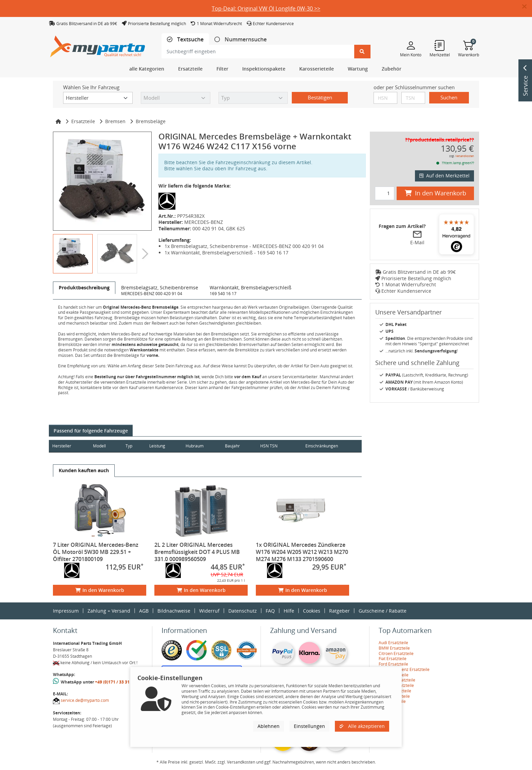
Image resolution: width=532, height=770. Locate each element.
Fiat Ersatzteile (393, 659)
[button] (527, 7)
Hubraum (201, 446)
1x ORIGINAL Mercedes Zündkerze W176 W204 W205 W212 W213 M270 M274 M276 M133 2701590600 (302, 552)
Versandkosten (465, 156)
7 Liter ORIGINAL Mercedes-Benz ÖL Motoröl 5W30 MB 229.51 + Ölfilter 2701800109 (96, 552)
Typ (132, 446)
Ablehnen (269, 726)
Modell (102, 446)
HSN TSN (279, 446)
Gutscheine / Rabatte (383, 611)
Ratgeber (339, 611)
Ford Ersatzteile (393, 664)
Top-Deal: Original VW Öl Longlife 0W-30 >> (266, 8)
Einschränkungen (319, 446)
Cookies (312, 611)
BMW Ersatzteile (394, 648)
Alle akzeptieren (362, 726)
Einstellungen (309, 726)
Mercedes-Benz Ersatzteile (404, 669)
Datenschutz (243, 611)
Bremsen (115, 121)
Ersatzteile (83, 121)
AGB (144, 611)
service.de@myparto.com (85, 700)
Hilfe (289, 611)
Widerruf (209, 611)
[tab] (185, 40)
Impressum (66, 611)
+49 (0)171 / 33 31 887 (116, 682)
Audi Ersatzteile (393, 643)
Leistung (162, 446)
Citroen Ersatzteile (396, 653)
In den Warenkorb (100, 590)
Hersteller (62, 446)
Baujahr (241, 446)
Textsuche (190, 40)
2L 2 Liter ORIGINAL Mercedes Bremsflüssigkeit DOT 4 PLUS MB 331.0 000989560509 (197, 552)
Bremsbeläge (151, 121)
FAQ (270, 611)
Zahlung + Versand (109, 611)
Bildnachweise (174, 611)
